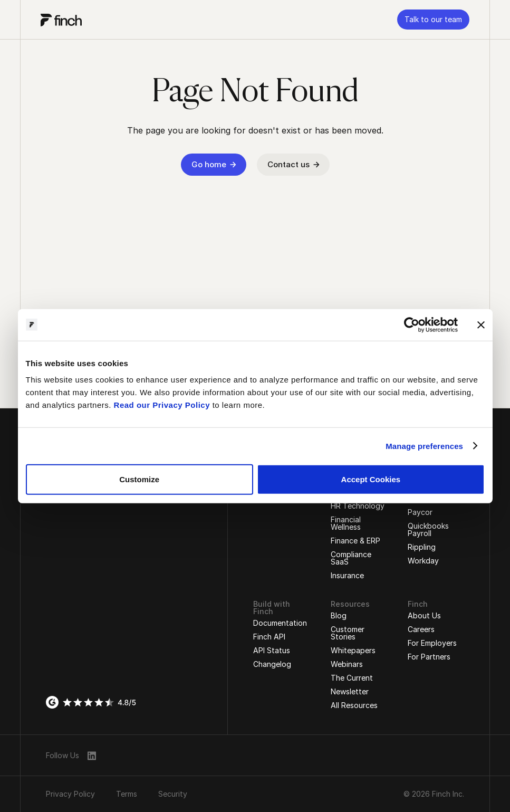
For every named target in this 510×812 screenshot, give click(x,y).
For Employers (432, 643)
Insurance (347, 575)
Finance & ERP (355, 541)
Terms (127, 794)
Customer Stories (348, 633)
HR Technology (358, 506)
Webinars (347, 664)
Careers (421, 629)
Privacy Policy (70, 794)
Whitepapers (353, 650)
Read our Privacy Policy (162, 405)
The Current (352, 678)
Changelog (272, 664)
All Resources (354, 705)
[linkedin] (92, 755)
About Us (424, 615)
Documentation (280, 623)
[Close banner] (481, 324)
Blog (339, 615)
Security (173, 794)
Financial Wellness (346, 523)
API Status (272, 650)
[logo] (61, 20)
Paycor (420, 512)
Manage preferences (424, 446)
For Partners (429, 657)
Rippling (422, 547)
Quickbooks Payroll (428, 529)
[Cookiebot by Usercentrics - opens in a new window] (412, 324)
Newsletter (350, 691)
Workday (423, 561)
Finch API (269, 637)
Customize (139, 479)
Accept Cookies (371, 479)
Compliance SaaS (351, 558)
